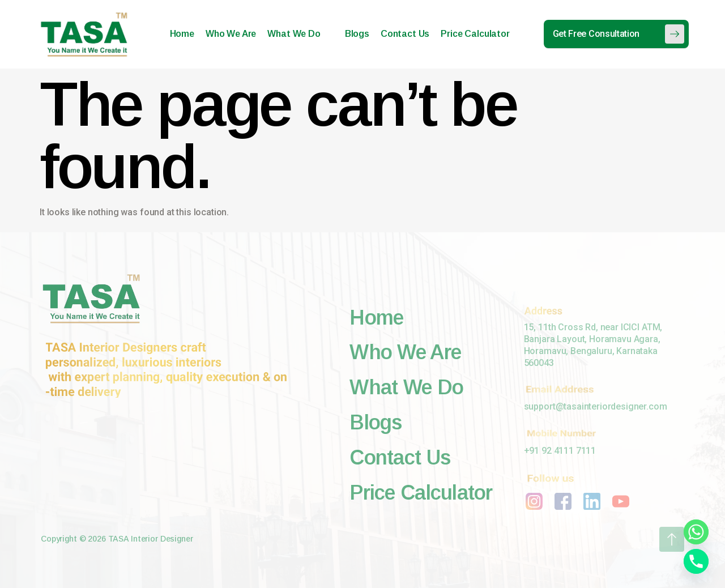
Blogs (357, 34)
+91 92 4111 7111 (560, 451)
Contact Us (405, 34)
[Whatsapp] (696, 532)
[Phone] (696, 561)
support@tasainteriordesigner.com (596, 406)
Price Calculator (475, 34)
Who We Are (231, 34)
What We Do (298, 34)
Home (182, 34)
